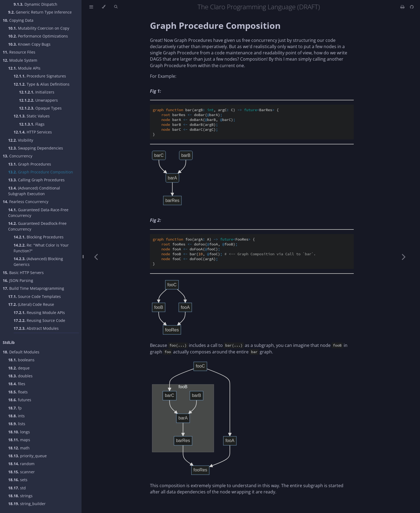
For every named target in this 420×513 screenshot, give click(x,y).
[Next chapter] (404, 256)
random (21, 464)
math (19, 448)
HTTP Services (33, 132)
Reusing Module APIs (39, 313)
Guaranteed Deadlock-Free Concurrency (37, 226)
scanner (21, 472)
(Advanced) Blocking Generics (38, 262)
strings (20, 496)
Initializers (37, 92)
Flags (32, 124)
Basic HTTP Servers (23, 273)
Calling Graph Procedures (36, 180)
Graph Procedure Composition (41, 172)
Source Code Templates (35, 296)
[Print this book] (403, 7)
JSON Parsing (18, 280)
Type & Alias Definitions (42, 84)
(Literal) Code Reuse (31, 304)
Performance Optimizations (38, 36)
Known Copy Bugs (29, 44)
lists (17, 424)
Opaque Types (40, 108)
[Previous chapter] (96, 256)
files (17, 384)
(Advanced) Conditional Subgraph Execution (34, 191)
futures (20, 400)
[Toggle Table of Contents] (91, 7)
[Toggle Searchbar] (116, 7)
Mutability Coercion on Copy (39, 28)
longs (19, 432)
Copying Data (18, 20)
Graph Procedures (30, 164)
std (17, 488)
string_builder (27, 504)
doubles (20, 376)
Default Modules (21, 352)
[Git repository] (412, 7)
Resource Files (19, 52)
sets (18, 480)
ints (16, 416)
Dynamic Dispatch (35, 4)
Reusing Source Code (39, 320)
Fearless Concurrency (26, 202)
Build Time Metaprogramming (33, 288)
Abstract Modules (36, 328)
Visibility (21, 140)
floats (18, 392)
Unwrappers (38, 100)
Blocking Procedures (39, 237)
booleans (21, 360)
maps (19, 440)
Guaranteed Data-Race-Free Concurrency (38, 213)
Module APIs (24, 68)
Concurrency (18, 156)
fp (15, 408)
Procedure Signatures (40, 76)
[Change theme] (104, 7)
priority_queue (27, 456)
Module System (20, 60)
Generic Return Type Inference (40, 12)
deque (19, 368)
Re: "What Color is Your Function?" (41, 248)
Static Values (32, 116)
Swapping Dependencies (36, 148)
